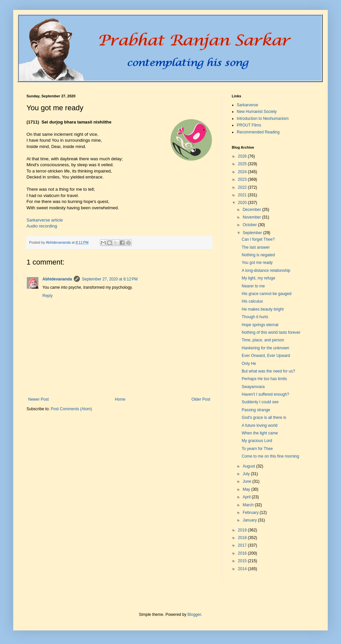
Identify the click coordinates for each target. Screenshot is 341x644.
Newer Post (38, 399)
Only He (249, 364)
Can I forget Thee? (258, 239)
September (253, 233)
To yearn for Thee (257, 449)
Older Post (201, 399)
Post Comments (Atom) (71, 409)
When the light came (260, 433)
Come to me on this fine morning (270, 456)
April (247, 497)
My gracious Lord (257, 441)
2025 (243, 164)
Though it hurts (255, 317)
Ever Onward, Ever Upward (266, 356)
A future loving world (260, 425)
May (247, 489)
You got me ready (257, 263)
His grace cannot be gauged (267, 294)
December (252, 210)
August (249, 466)
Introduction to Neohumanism (263, 119)
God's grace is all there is (264, 418)
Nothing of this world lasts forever (271, 332)
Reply (48, 296)
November (252, 217)
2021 (243, 195)
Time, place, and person (263, 340)
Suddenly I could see (260, 402)
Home (120, 399)
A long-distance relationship (266, 271)
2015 (243, 561)
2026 (243, 156)
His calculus (252, 301)
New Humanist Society (257, 112)
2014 (243, 569)
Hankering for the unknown (265, 348)
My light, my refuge (258, 278)
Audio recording (42, 226)
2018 (243, 538)
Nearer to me (253, 286)
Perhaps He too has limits (264, 379)
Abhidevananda (57, 279)
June (247, 481)
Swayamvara (253, 387)
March (249, 505)
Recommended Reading (258, 132)
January (250, 520)
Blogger (194, 615)
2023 (243, 179)
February (251, 513)
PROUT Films (249, 125)
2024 (243, 172)
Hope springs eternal (260, 325)
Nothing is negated (258, 255)
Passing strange (256, 410)
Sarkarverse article (45, 220)
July (247, 474)
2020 (243, 203)
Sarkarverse (247, 105)
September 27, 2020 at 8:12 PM (110, 279)
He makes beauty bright (263, 309)
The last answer (256, 247)
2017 (243, 545)
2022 (243, 187)
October (250, 225)
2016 (243, 553)
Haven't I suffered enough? (266, 394)
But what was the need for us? (268, 371)
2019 (243, 530)
